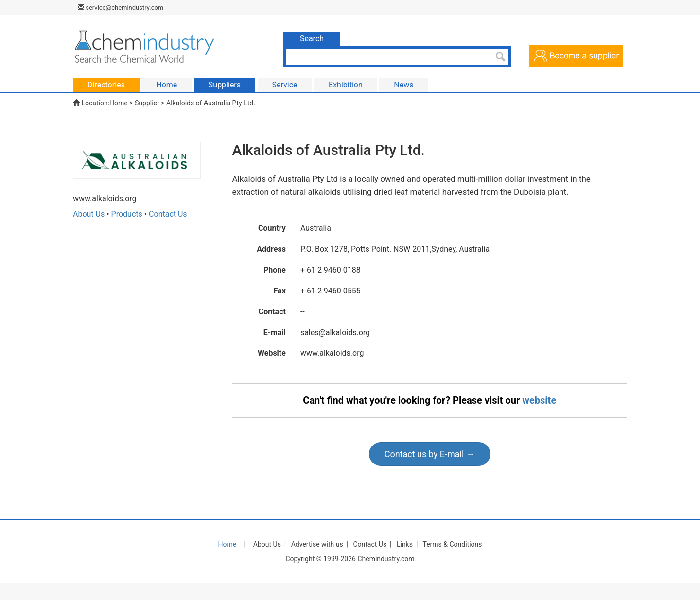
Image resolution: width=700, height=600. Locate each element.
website (539, 400)
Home (119, 103)
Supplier (147, 103)
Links (405, 544)
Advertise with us (317, 544)
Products (127, 214)
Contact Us (168, 214)
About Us (89, 214)
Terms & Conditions (452, 544)
